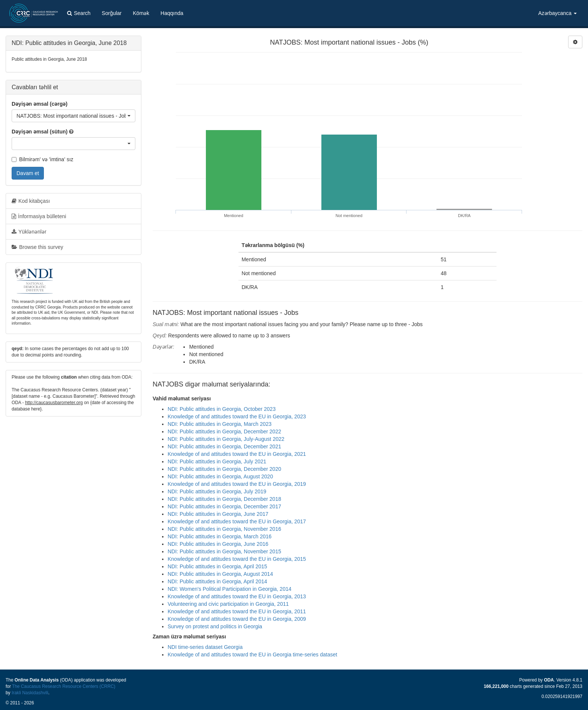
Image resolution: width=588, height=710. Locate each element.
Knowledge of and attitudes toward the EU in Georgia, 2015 (237, 559)
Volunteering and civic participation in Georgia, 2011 (228, 604)
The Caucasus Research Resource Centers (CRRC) (64, 686)
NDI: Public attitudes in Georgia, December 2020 (224, 469)
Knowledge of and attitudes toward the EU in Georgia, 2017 (237, 521)
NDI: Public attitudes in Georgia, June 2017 (218, 514)
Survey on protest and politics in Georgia (215, 626)
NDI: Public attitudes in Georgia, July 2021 (217, 461)
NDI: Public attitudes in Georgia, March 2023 (220, 424)
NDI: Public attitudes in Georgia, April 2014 (217, 581)
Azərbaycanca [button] (557, 13)
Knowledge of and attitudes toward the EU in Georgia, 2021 (237, 454)
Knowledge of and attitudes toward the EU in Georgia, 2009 (237, 619)
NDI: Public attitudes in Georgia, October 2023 (222, 409)
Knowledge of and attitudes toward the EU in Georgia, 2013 (237, 596)
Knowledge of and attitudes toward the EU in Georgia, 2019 (237, 484)
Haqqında (172, 13)
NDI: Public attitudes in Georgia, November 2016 (224, 529)
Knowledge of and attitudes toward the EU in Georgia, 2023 (237, 416)
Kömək (141, 13)
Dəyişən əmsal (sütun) (40, 132)
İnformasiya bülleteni (39, 216)
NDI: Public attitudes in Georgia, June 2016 (218, 544)
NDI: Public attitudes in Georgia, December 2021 (224, 446)
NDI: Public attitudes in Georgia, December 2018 (224, 499)
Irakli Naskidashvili (30, 693)
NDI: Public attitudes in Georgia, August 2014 (220, 574)
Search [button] (79, 13)
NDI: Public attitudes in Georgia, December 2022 (224, 431)
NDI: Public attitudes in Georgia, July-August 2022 (226, 439)
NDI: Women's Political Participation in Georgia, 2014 (229, 589)
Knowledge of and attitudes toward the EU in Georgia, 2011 (237, 611)
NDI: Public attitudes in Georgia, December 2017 (224, 506)
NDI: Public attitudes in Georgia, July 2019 (217, 491)
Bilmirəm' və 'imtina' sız (43, 159)
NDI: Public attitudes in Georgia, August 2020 (220, 476)
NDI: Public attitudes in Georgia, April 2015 (217, 566)
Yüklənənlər (29, 232)
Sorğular (112, 13)
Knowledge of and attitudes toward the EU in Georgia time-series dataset (252, 655)
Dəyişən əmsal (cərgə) (40, 104)
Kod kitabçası (31, 201)
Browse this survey (37, 247)
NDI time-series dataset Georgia (205, 647)
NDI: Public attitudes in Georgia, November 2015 (224, 551)
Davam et (28, 173)
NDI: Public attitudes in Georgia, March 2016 (220, 536)
